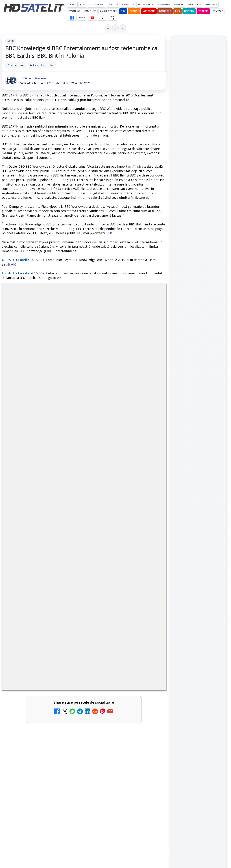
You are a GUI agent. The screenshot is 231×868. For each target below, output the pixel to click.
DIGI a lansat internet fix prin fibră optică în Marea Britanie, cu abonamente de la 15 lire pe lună (33, 817)
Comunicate (96, 5)
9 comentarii (16, 65)
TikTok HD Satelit (199, 539)
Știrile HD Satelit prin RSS (199, 572)
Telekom (203, 11)
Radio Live (90, 11)
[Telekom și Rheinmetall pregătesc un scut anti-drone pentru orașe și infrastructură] (199, 202)
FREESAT (192, 607)
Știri (83, 5)
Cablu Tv (113, 5)
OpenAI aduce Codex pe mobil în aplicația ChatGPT (197, 73)
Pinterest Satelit (199, 559)
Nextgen (189, 11)
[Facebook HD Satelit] (72, 18)
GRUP (82, 18)
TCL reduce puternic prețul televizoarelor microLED (114, 813)
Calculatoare (108, 11)
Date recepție (146, 5)
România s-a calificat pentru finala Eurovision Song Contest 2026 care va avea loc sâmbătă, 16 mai (198, 124)
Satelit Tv (128, 5)
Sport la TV (194, 5)
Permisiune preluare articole (199, 651)
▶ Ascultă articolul (42, 65)
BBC (110, 233)
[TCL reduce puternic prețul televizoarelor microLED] (150, 816)
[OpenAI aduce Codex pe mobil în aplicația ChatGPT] (199, 95)
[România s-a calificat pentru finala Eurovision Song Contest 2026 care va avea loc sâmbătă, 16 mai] (199, 150)
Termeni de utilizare (199, 663)
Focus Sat (165, 11)
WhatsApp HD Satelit (199, 518)
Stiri (11, 41)
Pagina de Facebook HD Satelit (199, 492)
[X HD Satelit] (113, 18)
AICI (14, 264)
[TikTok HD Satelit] (103, 18)
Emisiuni (179, 5)
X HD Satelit (199, 549)
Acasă (72, 5)
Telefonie (211, 5)
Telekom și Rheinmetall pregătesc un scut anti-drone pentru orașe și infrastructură (197, 178)
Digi (179, 607)
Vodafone (149, 11)
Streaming (164, 5)
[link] (42, 824)
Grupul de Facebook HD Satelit (199, 506)
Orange (134, 11)
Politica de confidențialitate (199, 675)
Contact (218, 11)
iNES (177, 11)
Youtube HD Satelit (199, 529)
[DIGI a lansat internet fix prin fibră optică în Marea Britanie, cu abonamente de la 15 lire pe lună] (67, 816)
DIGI (123, 11)
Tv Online (75, 11)
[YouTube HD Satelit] (92, 18)
